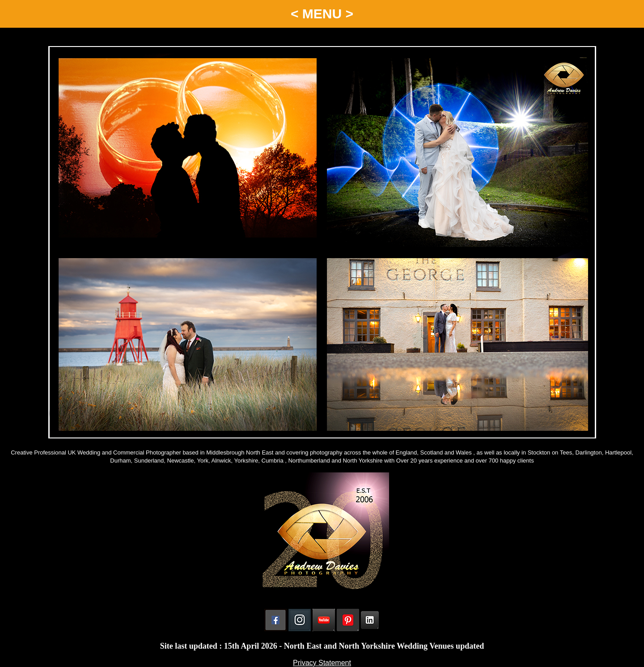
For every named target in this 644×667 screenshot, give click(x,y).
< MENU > (322, 14)
